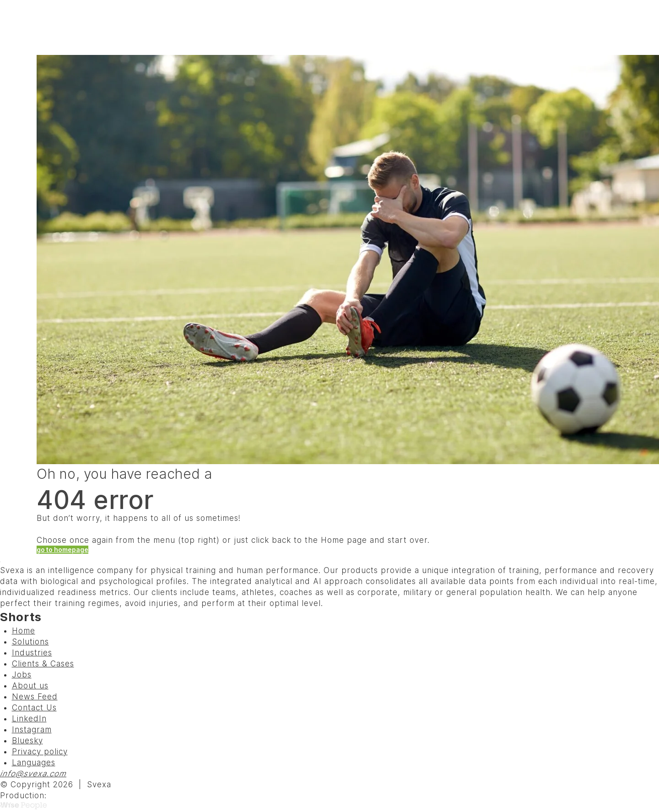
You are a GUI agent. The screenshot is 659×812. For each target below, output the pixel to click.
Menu (608, 27)
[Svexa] (55, 27)
